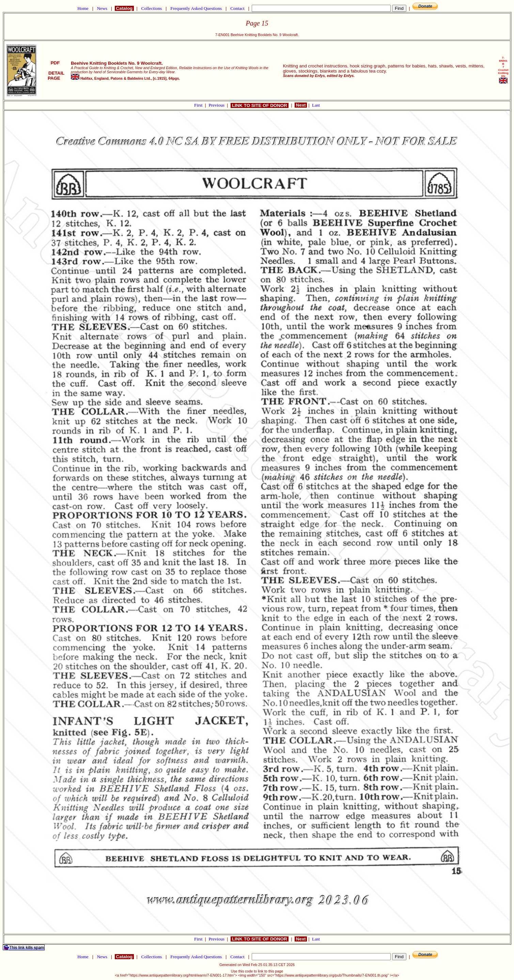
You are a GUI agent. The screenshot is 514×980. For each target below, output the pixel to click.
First (199, 105)
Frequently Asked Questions (196, 8)
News (102, 8)
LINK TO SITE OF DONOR (259, 105)
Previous (217, 105)
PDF (55, 63)
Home (83, 8)
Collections (151, 8)
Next (301, 105)
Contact (237, 8)
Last (316, 105)
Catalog (124, 8)
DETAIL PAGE (55, 76)
